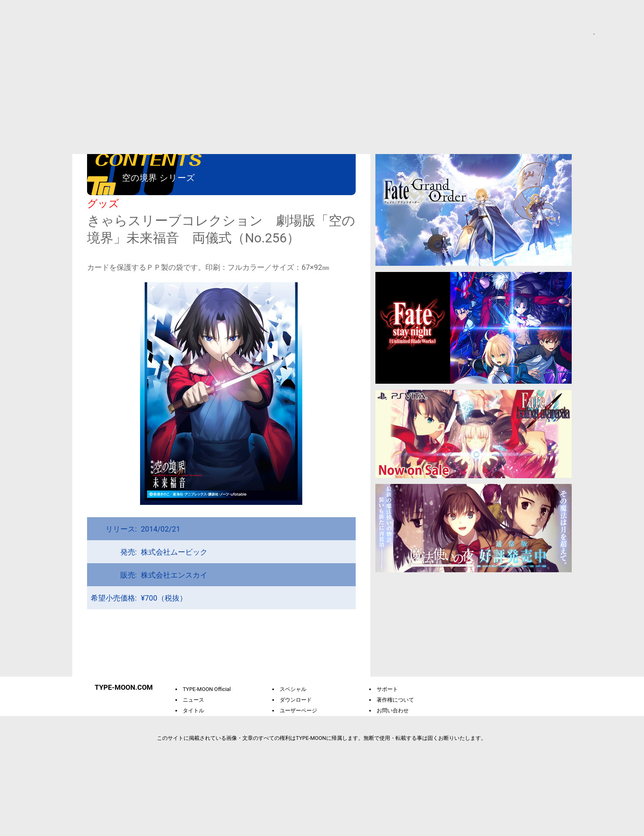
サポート (385, 689)
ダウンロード (294, 700)
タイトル (191, 710)
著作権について (393, 700)
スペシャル (291, 689)
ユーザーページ (296, 710)
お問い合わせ (391, 710)
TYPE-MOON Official (205, 689)
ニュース (191, 700)
